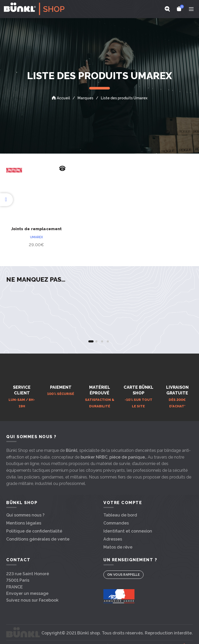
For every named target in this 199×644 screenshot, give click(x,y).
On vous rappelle (123, 575)
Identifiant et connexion (128, 531)
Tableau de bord (120, 515)
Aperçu (62, 169)
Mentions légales (24, 523)
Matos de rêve (118, 547)
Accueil (63, 98)
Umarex (37, 237)
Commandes (116, 523)
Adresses (113, 539)
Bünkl (72, 450)
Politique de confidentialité (34, 531)
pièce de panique (127, 457)
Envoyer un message (27, 593)
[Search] (167, 9)
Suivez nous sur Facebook (32, 600)
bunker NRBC (94, 457)
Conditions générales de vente (38, 539)
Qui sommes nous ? (25, 515)
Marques (85, 98)
